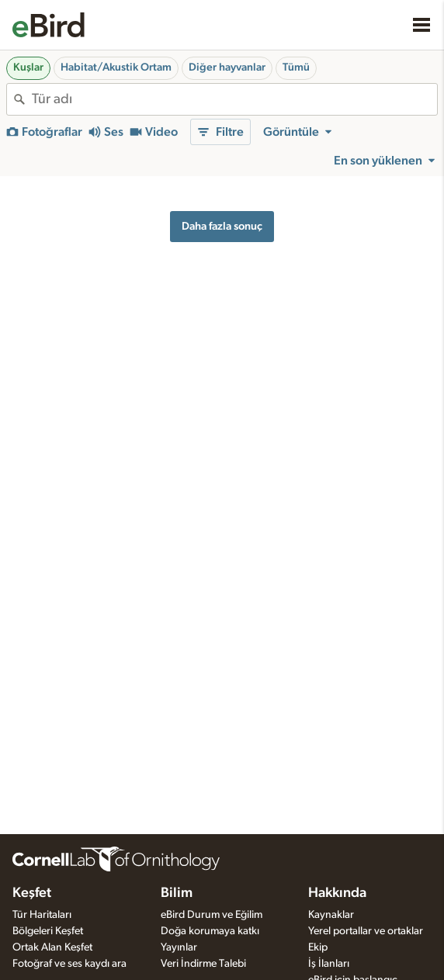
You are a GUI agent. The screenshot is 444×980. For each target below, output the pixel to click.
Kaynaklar (331, 915)
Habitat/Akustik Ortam (116, 68)
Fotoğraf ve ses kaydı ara (69, 964)
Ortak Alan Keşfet (52, 947)
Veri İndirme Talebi (203, 964)
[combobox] (234, 99)
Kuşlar (28, 68)
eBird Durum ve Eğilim (212, 915)
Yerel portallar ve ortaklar (366, 931)
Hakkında (337, 893)
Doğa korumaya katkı (210, 931)
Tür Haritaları (42, 915)
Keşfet (32, 893)
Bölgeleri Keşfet (48, 931)
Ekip (318, 947)
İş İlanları (329, 964)
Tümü (296, 68)
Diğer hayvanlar (227, 68)
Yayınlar (179, 947)
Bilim (177, 893)
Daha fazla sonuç (222, 226)
